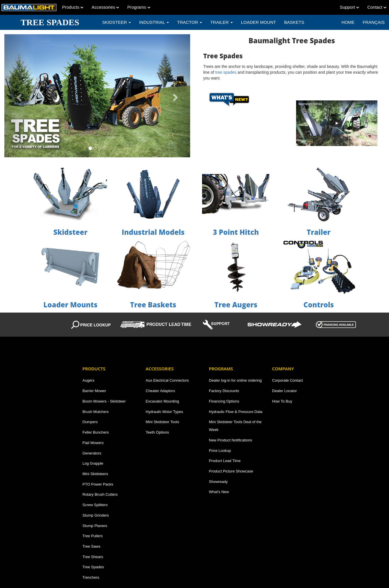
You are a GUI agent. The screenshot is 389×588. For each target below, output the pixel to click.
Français (374, 22)
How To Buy (282, 401)
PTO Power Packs (98, 484)
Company (283, 369)
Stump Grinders (96, 515)
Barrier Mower (94, 391)
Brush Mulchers (96, 412)
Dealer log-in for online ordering (235, 380)
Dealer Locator (284, 391)
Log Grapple (93, 463)
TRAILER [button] (221, 22)
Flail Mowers (93, 443)
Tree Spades (93, 567)
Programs (139, 7)
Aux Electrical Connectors (167, 380)
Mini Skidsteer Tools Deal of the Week (235, 426)
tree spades (226, 72)
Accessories (105, 7)
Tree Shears (93, 557)
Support (349, 7)
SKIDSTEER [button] (117, 22)
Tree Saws (91, 546)
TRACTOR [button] (190, 22)
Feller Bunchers (96, 432)
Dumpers (90, 422)
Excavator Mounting (162, 401)
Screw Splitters (95, 505)
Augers (88, 380)
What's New (219, 492)
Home (348, 22)
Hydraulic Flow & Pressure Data (236, 412)
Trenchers (91, 577)
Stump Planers (95, 526)
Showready (218, 482)
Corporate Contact (287, 380)
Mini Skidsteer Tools (162, 422)
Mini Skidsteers (95, 474)
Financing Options (224, 401)
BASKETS (294, 22)
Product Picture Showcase (231, 471)
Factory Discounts (224, 391)
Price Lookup (220, 451)
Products (73, 7)
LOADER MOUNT (259, 22)
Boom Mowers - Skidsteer (104, 401)
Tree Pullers (93, 536)
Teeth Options (157, 432)
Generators (92, 453)
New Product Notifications (231, 440)
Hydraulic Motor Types (164, 412)
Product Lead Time (225, 461)
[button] (18, 96)
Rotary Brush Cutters (100, 494)
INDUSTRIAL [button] (154, 22)
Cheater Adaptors (160, 391)
